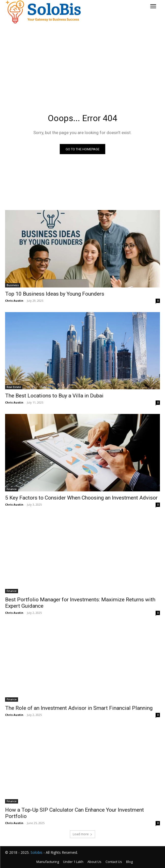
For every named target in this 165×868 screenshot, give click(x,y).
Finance (12, 489)
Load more (82, 834)
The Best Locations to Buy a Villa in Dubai (54, 396)
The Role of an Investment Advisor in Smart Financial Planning (79, 708)
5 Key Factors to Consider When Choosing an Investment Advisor (81, 498)
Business (13, 285)
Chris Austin (14, 301)
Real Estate (14, 387)
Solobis (36, 852)
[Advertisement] (82, 61)
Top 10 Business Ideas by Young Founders (55, 294)
